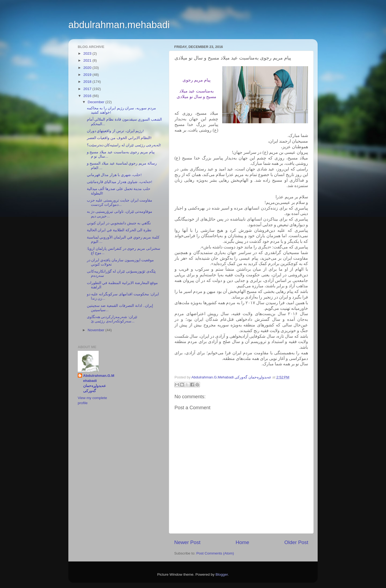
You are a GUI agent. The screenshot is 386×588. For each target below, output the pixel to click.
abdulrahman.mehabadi (119, 25)
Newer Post (187, 542)
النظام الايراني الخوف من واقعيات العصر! (119, 138)
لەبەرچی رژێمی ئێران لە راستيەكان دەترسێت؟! (124, 145)
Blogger (222, 574)
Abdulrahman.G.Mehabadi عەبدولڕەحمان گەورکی (99, 383)
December (96, 102)
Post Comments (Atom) (215, 553)
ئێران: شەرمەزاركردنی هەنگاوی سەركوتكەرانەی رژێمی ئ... (112, 319)
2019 (88, 75)
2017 (88, 89)
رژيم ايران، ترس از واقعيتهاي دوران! (115, 131)
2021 (88, 60)
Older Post (296, 542)
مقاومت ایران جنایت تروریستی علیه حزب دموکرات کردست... (120, 202)
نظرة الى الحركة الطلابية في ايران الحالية (119, 230)
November (96, 330)
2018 (88, 82)
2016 (88, 96)
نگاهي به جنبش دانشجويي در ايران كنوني (119, 223)
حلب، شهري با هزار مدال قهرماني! (114, 175)
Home (242, 542)
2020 (88, 68)
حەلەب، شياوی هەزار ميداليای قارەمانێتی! (120, 182)
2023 (88, 53)
